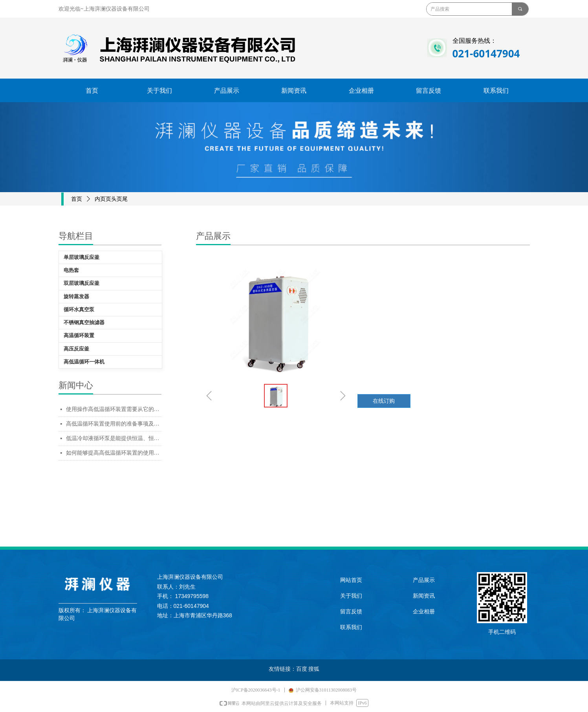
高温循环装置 (79, 335)
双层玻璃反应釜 (82, 283)
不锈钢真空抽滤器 (84, 322)
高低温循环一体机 (84, 362)
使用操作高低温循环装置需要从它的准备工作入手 (114, 409)
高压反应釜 (76, 349)
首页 (77, 199)
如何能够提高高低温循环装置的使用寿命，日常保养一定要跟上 (114, 453)
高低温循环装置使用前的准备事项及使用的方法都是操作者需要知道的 (114, 424)
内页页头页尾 (111, 199)
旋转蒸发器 (76, 296)
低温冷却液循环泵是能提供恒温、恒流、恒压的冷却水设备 (114, 438)
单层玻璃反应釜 (82, 257)
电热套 (71, 270)
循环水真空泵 (79, 309)
